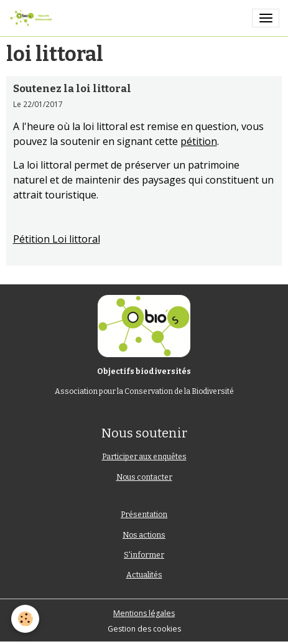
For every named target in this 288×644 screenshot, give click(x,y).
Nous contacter (144, 477)
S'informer (144, 555)
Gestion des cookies (144, 629)
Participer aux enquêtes (144, 457)
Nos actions (144, 535)
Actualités (144, 575)
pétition (199, 141)
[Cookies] (25, 619)
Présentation (144, 515)
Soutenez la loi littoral (72, 88)
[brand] (33, 18)
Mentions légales (144, 613)
